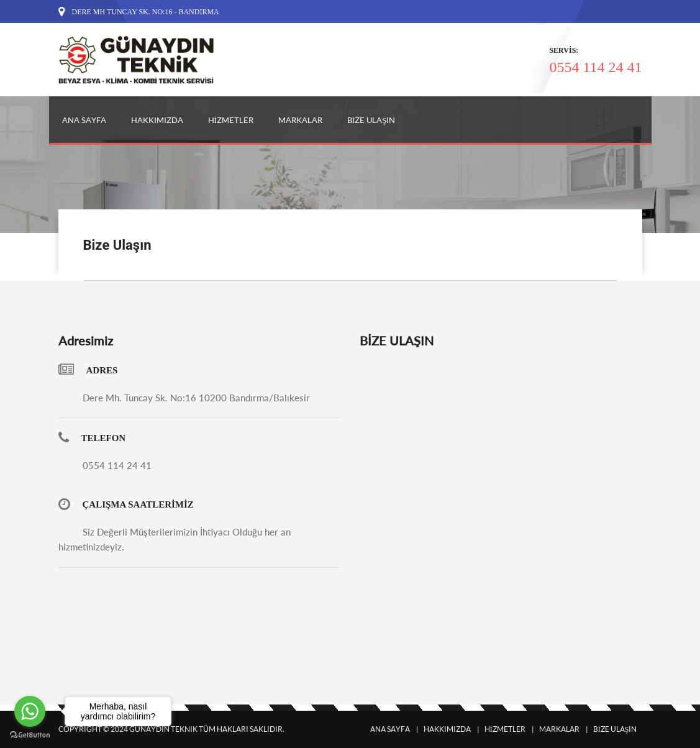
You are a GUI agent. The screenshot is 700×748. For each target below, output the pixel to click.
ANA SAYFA (84, 120)
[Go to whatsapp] (30, 711)
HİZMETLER (231, 120)
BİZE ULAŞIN (371, 120)
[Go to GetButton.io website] (30, 735)
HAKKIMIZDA (157, 120)
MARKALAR (300, 120)
